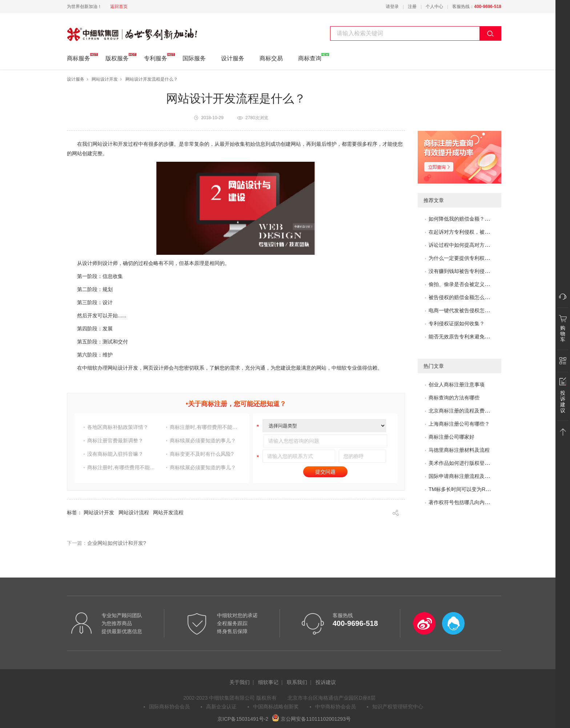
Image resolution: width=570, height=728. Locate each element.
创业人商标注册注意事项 (457, 385)
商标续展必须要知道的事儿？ (203, 441)
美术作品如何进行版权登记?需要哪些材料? (477, 463)
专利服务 (156, 57)
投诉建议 (326, 682)
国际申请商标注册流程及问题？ (464, 476)
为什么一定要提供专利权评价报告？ (469, 258)
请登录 (392, 7)
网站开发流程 (168, 512)
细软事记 (268, 682)
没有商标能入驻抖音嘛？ (115, 454)
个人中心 (434, 7)
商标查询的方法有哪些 (454, 398)
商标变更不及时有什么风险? (202, 454)
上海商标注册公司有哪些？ (459, 424)
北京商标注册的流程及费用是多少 (467, 411)
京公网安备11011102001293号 (311, 719)
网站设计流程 (134, 512)
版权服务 (117, 57)
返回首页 (119, 7)
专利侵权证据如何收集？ (457, 323)
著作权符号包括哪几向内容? (461, 502)
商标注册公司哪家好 (451, 437)
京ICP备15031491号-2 (243, 719)
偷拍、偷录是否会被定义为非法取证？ (472, 284)
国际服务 (194, 58)
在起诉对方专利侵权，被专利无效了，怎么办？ (482, 232)
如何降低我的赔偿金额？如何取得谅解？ (474, 219)
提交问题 (325, 472)
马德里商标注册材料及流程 (459, 450)
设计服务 (233, 58)
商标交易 (271, 58)
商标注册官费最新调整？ (115, 441)
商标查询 (310, 57)
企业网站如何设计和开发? (117, 543)
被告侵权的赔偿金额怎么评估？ (464, 297)
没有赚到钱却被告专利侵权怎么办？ (469, 271)
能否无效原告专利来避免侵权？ (464, 337)
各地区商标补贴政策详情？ (118, 427)
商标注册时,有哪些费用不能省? (205, 427)
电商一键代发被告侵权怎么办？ (464, 310)
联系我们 (297, 682)
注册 (412, 7)
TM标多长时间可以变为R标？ (462, 489)
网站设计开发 (105, 79)
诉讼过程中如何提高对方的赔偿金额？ (472, 245)
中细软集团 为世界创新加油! (103, 30)
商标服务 (79, 57)
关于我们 (240, 682)
